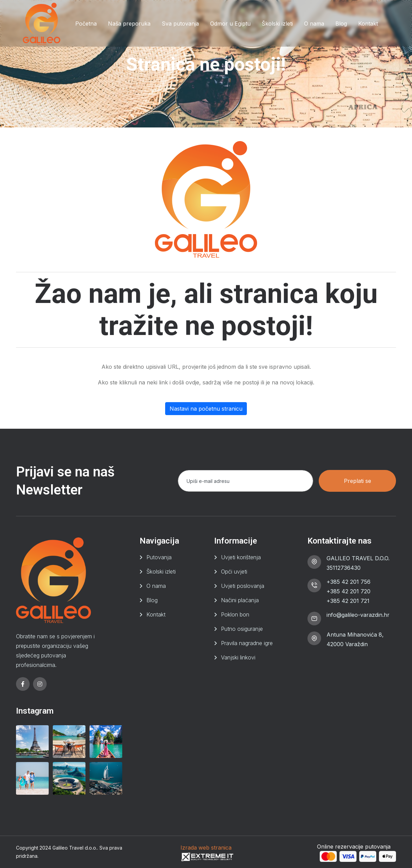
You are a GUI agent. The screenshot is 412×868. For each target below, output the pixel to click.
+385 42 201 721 (348, 601)
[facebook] (23, 684)
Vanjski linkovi (238, 657)
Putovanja (159, 557)
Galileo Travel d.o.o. (75, 848)
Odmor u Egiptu (230, 24)
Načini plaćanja (240, 600)
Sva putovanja (180, 24)
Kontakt (368, 24)
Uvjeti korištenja (241, 557)
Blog (341, 24)
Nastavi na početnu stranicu (206, 409)
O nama (314, 24)
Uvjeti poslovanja (243, 586)
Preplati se (358, 481)
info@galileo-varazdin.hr (358, 615)
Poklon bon (235, 614)
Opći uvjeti (234, 572)
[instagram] (40, 684)
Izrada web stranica (206, 848)
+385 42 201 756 (348, 582)
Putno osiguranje (242, 629)
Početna (86, 24)
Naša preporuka (129, 24)
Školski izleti (277, 24)
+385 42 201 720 (348, 591)
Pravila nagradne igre (247, 643)
